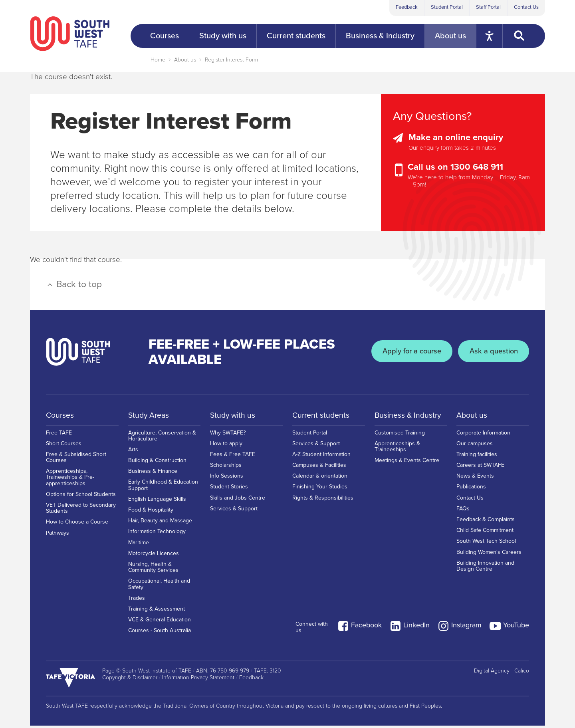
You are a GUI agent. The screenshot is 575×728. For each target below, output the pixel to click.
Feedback (407, 7)
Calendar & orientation (320, 478)
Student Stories (229, 489)
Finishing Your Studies (320, 489)
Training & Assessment (157, 611)
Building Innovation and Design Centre (485, 568)
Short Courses (64, 446)
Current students (322, 415)
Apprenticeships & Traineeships (397, 449)
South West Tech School (486, 543)
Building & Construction (157, 463)
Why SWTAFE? (228, 435)
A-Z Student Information (321, 457)
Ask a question (492, 352)
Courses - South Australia (160, 633)
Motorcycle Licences (154, 556)
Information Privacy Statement (198, 680)
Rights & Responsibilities (323, 500)
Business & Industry (409, 415)
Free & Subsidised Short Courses (76, 460)
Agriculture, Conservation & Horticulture (162, 438)
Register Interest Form (231, 60)
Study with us (234, 415)
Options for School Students (81, 497)
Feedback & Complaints (486, 522)
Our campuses (475, 446)
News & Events (475, 478)
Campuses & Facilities (319, 467)
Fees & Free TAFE (233, 457)
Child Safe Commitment (485, 533)
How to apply (226, 446)
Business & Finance (153, 473)
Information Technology (157, 534)
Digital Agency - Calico (502, 673)
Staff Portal (488, 7)
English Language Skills (157, 501)
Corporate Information (483, 435)
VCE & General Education (160, 622)
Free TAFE (59, 435)
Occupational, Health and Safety (159, 586)
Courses (60, 415)
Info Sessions (227, 478)
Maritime (139, 545)
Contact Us (526, 7)
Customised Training (400, 435)
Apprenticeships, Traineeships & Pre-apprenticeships (70, 479)
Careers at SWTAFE (480, 467)
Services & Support (234, 511)
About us (185, 60)
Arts (133, 452)
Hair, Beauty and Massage (160, 523)
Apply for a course (407, 352)
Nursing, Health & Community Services (153, 569)
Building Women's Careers (489, 554)
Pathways (57, 535)
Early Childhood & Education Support (163, 487)
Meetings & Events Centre (407, 463)
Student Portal (447, 7)
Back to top (74, 284)
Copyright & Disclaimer (130, 680)
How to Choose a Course (77, 524)
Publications (471, 489)
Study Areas (150, 415)
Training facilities (477, 457)
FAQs (463, 511)
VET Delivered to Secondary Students (81, 510)
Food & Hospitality (151, 512)
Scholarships (226, 467)
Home (158, 60)
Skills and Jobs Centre (238, 500)
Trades (137, 600)
